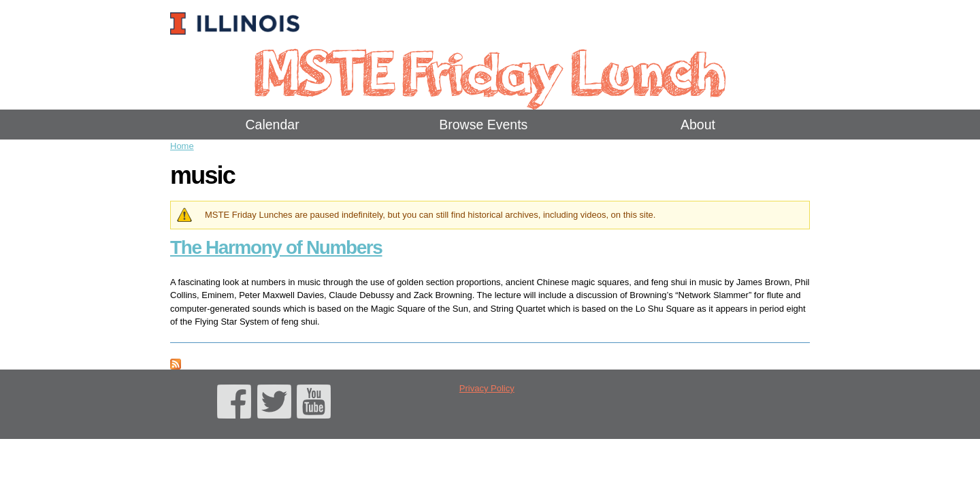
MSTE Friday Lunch (490, 71)
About (698, 125)
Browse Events (483, 125)
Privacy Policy (487, 388)
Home (182, 146)
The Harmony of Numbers (276, 247)
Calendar (273, 125)
